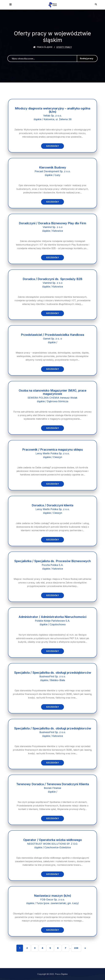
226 (76, 948)
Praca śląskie (43, 47)
